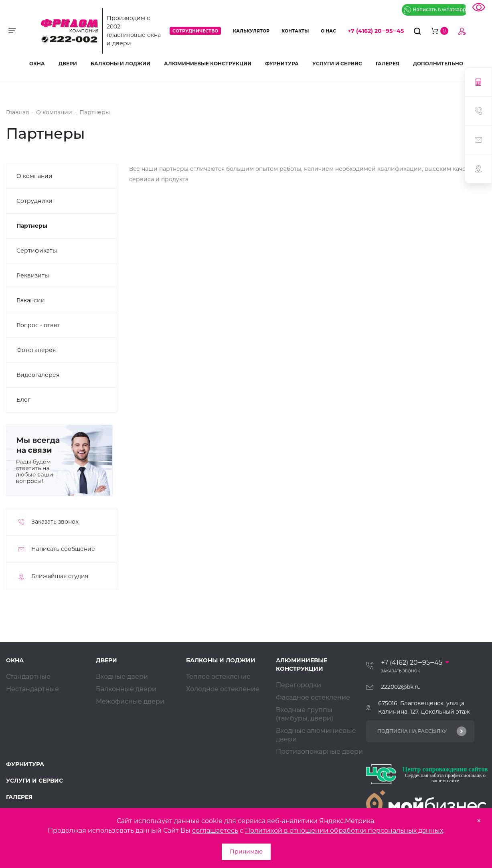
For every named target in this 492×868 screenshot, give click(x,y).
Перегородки (299, 685)
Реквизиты (33, 275)
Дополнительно (438, 64)
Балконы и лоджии (120, 64)
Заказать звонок (401, 671)
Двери (68, 64)
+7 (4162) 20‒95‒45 (376, 31)
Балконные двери (126, 689)
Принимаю (246, 852)
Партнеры (32, 226)
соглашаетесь (215, 831)
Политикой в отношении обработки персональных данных (344, 831)
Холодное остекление (223, 689)
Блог (23, 400)
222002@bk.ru (401, 687)
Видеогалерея (38, 375)
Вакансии (31, 300)
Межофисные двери (130, 701)
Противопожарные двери (319, 752)
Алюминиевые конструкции (208, 64)
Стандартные (28, 677)
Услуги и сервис (337, 64)
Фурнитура (282, 64)
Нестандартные (32, 689)
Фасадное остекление (313, 697)
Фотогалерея (36, 350)
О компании (34, 176)
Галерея (388, 64)
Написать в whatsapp (435, 10)
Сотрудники (34, 201)
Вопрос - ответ (38, 325)
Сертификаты (37, 251)
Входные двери (122, 677)
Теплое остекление (218, 677)
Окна (37, 64)
